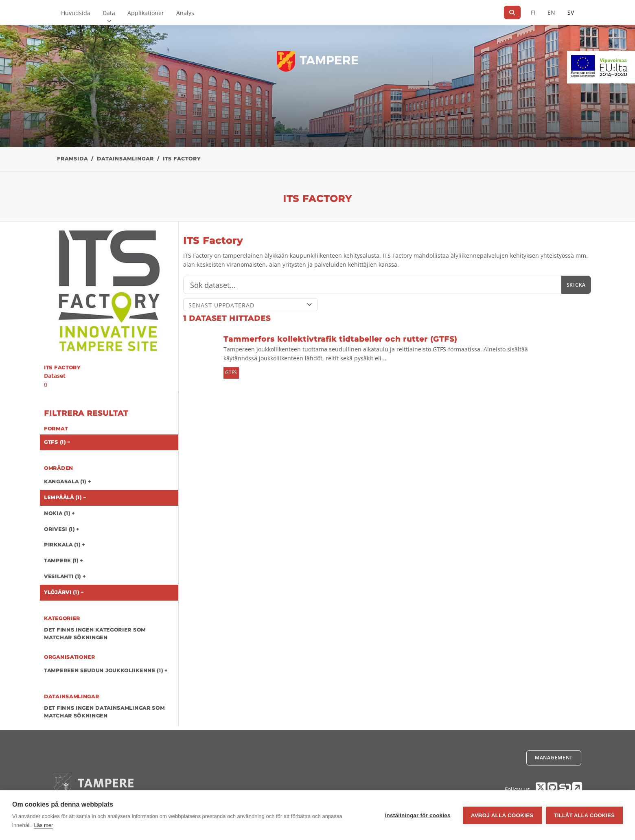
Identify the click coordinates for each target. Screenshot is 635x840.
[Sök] (512, 12)
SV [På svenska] (571, 12)
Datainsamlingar (125, 159)
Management (554, 758)
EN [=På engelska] (551, 12)
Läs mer (43, 825)
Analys (185, 13)
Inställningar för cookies (418, 815)
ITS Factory (182, 159)
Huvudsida (76, 13)
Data (109, 13)
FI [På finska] (533, 12)
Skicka (576, 285)
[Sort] (251, 305)
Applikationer (146, 13)
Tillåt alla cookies (584, 815)
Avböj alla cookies (502, 815)
